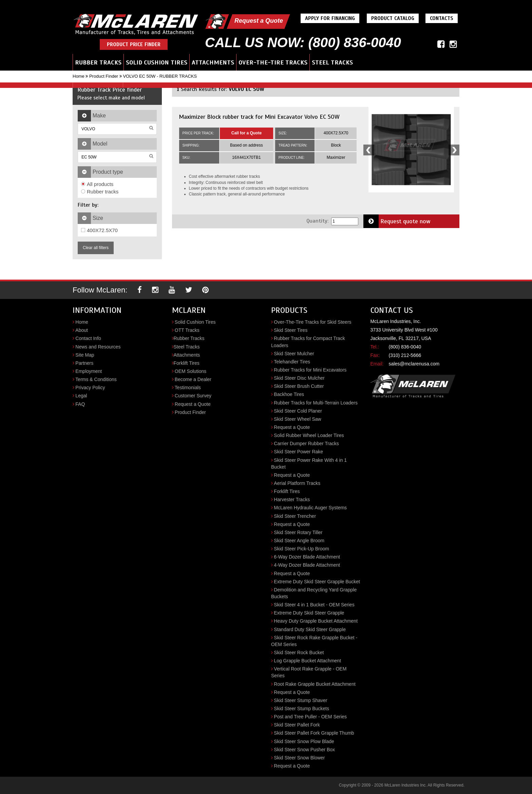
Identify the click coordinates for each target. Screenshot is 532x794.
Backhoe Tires (289, 394)
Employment (89, 371)
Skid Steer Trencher (295, 516)
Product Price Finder (134, 44)
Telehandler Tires (292, 362)
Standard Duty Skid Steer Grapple (310, 629)
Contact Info (88, 338)
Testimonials (188, 387)
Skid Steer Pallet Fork (297, 725)
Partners (84, 363)
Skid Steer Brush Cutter (299, 386)
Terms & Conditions (96, 379)
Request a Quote (259, 21)
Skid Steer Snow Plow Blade (304, 741)
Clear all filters (96, 248)
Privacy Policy (90, 387)
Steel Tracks (332, 62)
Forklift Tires (187, 363)
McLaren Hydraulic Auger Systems (310, 508)
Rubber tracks (100, 192)
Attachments (213, 62)
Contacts (442, 18)
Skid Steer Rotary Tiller (298, 532)
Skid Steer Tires (291, 330)
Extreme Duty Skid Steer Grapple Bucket (317, 582)
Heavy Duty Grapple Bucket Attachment (316, 621)
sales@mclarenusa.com (414, 364)
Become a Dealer (193, 379)
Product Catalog (393, 18)
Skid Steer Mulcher (294, 354)
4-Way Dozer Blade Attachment (307, 565)
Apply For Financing (330, 18)
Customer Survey (193, 396)
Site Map (85, 355)
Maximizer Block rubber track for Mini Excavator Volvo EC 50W (259, 117)
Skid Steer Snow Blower (299, 758)
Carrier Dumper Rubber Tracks (306, 443)
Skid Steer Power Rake (298, 452)
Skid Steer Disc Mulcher (299, 378)
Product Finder (104, 76)
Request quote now (397, 221)
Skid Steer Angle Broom (299, 541)
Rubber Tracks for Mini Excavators (310, 370)
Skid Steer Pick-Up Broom (301, 549)
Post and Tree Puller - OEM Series (310, 717)
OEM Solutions (191, 371)
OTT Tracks (187, 330)
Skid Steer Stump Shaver (300, 700)
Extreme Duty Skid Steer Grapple (309, 613)
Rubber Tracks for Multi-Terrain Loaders (316, 403)
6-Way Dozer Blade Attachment (307, 557)
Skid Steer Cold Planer (298, 411)
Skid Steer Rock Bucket (299, 653)
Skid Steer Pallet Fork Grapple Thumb (314, 733)
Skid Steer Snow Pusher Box (304, 750)
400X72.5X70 (99, 230)
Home (79, 76)
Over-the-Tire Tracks (273, 62)
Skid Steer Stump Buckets (301, 708)
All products (97, 184)
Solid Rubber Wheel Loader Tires (309, 435)
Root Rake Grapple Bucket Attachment (315, 684)
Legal (81, 396)
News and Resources (98, 347)
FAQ (80, 404)
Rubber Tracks (98, 62)
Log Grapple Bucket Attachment (307, 661)
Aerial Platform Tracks (297, 483)
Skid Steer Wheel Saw (297, 419)
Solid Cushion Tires (157, 62)
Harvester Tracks (292, 499)
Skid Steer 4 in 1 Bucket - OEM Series (314, 605)
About (82, 330)
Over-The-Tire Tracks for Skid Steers (312, 322)
